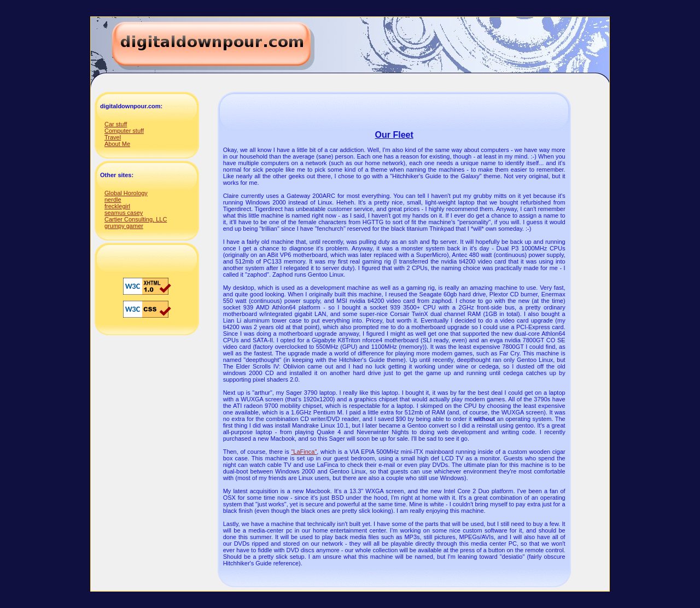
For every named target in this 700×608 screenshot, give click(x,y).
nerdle (113, 200)
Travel (113, 137)
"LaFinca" (304, 452)
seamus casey (124, 213)
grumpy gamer (124, 226)
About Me (117, 144)
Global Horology (126, 193)
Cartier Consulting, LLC (136, 219)
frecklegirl (117, 206)
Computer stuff (124, 131)
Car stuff (116, 124)
